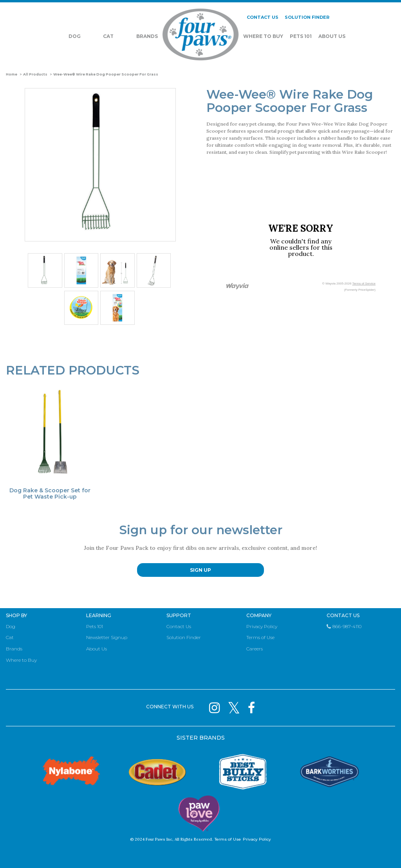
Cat (108, 37)
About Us (332, 37)
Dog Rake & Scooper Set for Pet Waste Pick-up (50, 494)
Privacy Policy (262, 626)
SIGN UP (200, 570)
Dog (75, 37)
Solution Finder (184, 637)
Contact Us (179, 626)
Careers (255, 649)
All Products (35, 74)
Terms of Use (260, 637)
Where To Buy (263, 37)
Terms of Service (364, 284)
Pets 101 (301, 37)
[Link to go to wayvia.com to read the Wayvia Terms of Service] (238, 287)
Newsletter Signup (107, 637)
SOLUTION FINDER (307, 18)
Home (12, 74)
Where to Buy (21, 660)
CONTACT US (263, 18)
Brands (147, 37)
